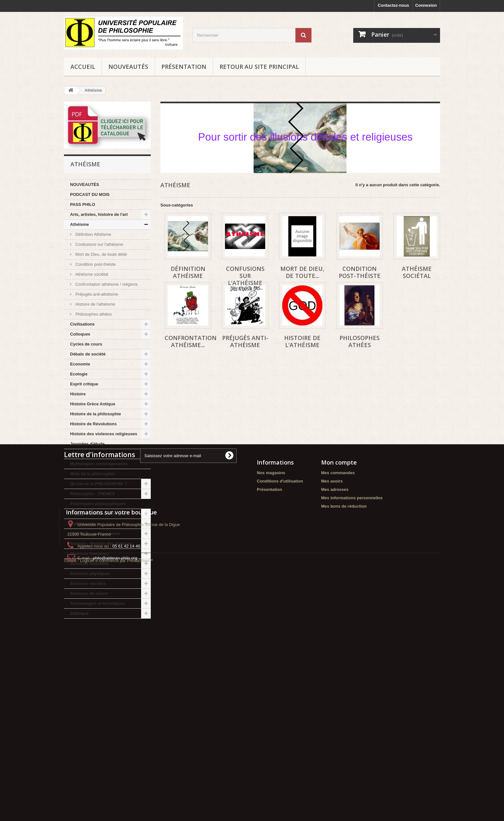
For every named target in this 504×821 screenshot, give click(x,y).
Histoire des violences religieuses (104, 434)
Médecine (80, 454)
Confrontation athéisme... (191, 341)
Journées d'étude (87, 444)
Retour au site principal (259, 67)
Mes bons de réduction (344, 706)
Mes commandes (338, 673)
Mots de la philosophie (93, 474)
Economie (80, 364)
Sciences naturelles (90, 563)
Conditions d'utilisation (280, 681)
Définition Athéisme (93, 234)
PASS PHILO (83, 204)
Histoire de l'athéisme (95, 304)
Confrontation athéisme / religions (106, 284)
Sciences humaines (90, 553)
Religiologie (82, 524)
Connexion (426, 5)
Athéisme (80, 224)
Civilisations (82, 324)
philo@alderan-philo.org (115, 779)
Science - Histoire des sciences (101, 544)
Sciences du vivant (89, 593)
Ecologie (79, 374)
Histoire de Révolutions (93, 424)
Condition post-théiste (95, 264)
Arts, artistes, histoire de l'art (99, 214)
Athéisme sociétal (91, 274)
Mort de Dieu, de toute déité (101, 254)
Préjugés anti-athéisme (96, 294)
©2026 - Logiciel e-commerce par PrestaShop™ (108, 803)
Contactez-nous (393, 5)
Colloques (80, 334)
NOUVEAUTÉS (128, 67)
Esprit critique (84, 384)
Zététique (79, 613)
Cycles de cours (86, 344)
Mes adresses (335, 690)
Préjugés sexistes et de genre (99, 514)
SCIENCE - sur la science (95, 534)
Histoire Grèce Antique (93, 404)
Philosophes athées (93, 314)
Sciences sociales (88, 583)
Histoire (78, 394)
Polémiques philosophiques (98, 504)
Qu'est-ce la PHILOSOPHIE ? (99, 484)
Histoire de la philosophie (95, 414)
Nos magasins (271, 673)
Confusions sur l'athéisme (99, 244)
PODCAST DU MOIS (90, 194)
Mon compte (339, 662)
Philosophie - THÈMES (92, 494)
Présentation (184, 67)
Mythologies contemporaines (99, 464)
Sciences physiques (90, 573)
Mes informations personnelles (352, 698)
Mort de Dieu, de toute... (302, 272)
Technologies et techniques (97, 603)
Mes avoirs (332, 681)
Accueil (83, 67)
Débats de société (88, 354)
